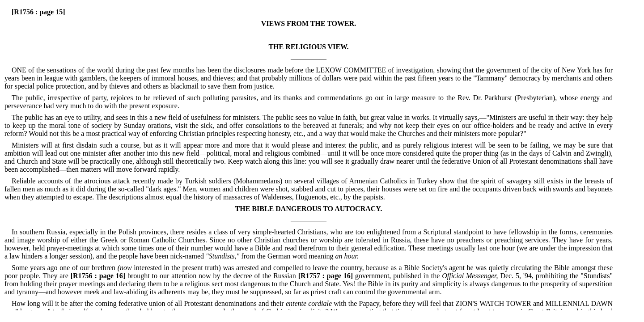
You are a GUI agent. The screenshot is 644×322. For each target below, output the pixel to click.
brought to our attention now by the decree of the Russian (182, 276)
